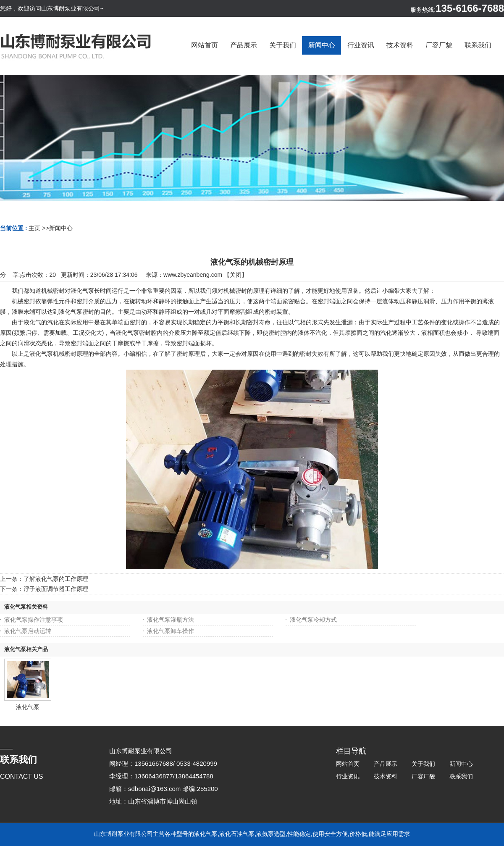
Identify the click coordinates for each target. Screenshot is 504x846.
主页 (34, 228)
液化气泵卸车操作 (171, 631)
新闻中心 (61, 228)
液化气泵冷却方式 (313, 620)
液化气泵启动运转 (28, 631)
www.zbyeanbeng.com (193, 275)
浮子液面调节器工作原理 (56, 589)
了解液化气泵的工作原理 (56, 579)
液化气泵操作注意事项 (34, 620)
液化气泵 (28, 707)
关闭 (236, 275)
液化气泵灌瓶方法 (171, 620)
